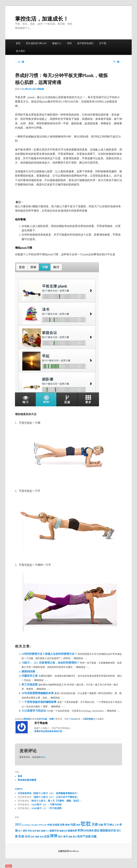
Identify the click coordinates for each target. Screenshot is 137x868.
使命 (67, 825)
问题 (94, 836)
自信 (42, 837)
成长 (25, 831)
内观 (73, 825)
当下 (20, 831)
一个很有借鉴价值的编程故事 (39, 702)
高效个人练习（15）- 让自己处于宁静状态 (55, 797)
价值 (50, 825)
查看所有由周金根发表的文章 (50, 731)
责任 (75, 837)
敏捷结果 (72, 831)
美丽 (37, 837)
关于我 (103, 43)
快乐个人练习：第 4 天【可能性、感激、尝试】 (56, 801)
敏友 (39, 831)
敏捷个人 (45, 831)
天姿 (95, 824)
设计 (60, 837)
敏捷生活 (63, 831)
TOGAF (43, 825)
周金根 (41, 89)
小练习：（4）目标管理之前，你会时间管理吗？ (51, 663)
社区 (33, 837)
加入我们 (21, 51)
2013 (18, 824)
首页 (18, 43)
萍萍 (54, 836)
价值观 (56, 825)
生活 (27, 836)
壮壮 (86, 824)
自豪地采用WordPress (68, 851)
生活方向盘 (42, 719)
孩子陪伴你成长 (85, 43)
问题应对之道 (30, 676)
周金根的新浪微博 (27, 780)
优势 (62, 825)
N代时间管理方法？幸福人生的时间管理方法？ (50, 654)
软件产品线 (84, 836)
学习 (106, 825)
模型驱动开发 (108, 831)
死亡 (119, 831)
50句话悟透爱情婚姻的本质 (38, 693)
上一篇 (20, 62)
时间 (81, 830)
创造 (78, 825)
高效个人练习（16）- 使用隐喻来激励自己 (55, 793)
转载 (51, 719)
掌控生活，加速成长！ (42, 19)
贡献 (70, 837)
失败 (101, 825)
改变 (34, 831)
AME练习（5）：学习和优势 (46, 808)
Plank (73, 719)
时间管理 (89, 831)
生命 (21, 836)
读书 (65, 837)
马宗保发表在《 (26, 793)
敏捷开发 (54, 831)
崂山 (112, 825)
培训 (69, 43)
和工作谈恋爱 (30, 685)
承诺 (30, 831)
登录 (43, 757)
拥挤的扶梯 (29, 671)
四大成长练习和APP (36, 43)
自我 (47, 836)
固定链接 (89, 719)
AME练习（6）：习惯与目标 (46, 804)
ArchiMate (26, 825)
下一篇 (117, 62)
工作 (117, 825)
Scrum (35, 825)
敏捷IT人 (57, 43)
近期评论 (19, 789)
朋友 (97, 831)
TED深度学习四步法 (34, 711)
